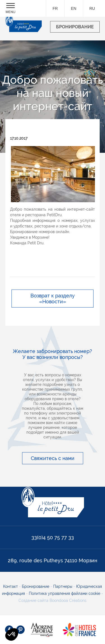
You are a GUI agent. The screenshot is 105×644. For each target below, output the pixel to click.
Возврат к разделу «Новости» (53, 299)
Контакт (11, 586)
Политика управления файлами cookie (64, 593)
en (73, 8)
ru (92, 8)
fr (55, 8)
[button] (12, 634)
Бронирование (36, 586)
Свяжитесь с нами (53, 458)
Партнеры (63, 586)
